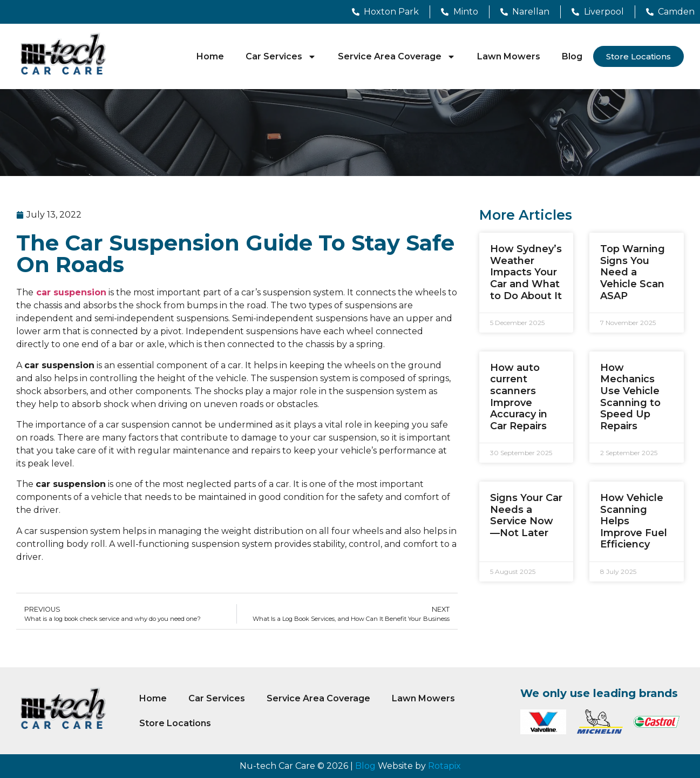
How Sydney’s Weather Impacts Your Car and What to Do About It (526, 272)
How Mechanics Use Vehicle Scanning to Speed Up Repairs (630, 397)
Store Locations (175, 723)
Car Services (281, 57)
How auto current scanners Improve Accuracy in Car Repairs (519, 397)
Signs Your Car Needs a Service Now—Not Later (526, 515)
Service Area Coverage (397, 57)
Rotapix (444, 766)
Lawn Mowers (509, 56)
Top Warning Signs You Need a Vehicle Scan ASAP (633, 272)
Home (210, 56)
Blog (572, 56)
